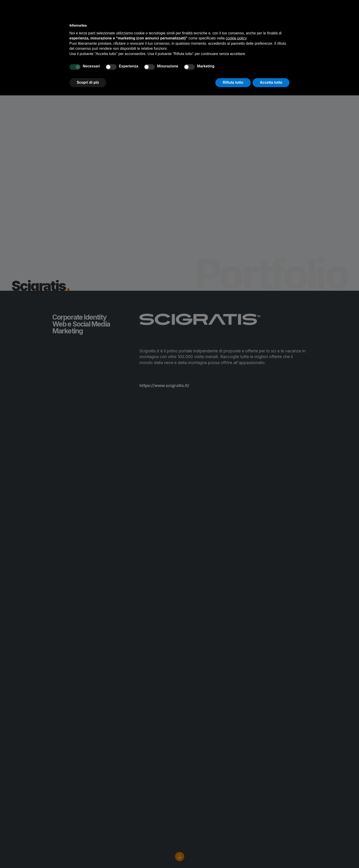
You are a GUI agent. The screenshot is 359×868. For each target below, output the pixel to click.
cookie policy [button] (236, 38)
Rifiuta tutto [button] (233, 82)
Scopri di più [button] (88, 82)
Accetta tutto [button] (271, 82)
